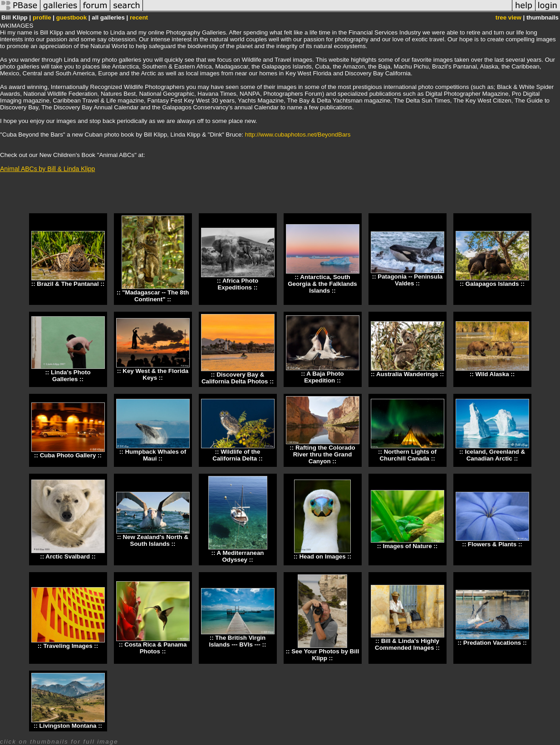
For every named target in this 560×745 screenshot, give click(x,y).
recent (139, 17)
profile (42, 17)
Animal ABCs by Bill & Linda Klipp (47, 169)
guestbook (71, 17)
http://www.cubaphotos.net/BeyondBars (298, 135)
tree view (508, 17)
